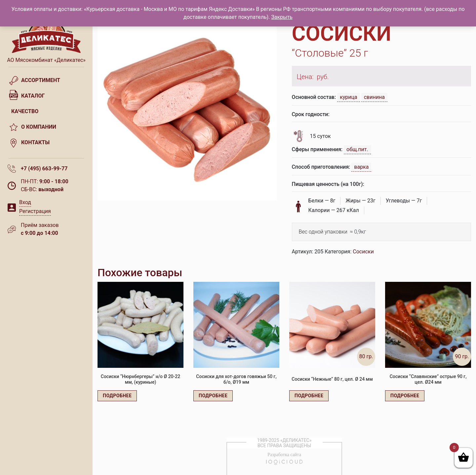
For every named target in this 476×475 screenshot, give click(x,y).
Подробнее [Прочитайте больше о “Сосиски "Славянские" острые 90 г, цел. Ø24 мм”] (405, 396)
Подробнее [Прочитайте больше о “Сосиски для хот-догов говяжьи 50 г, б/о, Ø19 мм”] (213, 396)
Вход (25, 202)
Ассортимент (41, 80)
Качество (25, 111)
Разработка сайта (284, 455)
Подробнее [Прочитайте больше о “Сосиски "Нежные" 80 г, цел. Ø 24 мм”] (309, 396)
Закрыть (282, 17)
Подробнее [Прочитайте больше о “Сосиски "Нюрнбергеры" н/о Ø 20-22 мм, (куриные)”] (117, 396)
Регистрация (35, 211)
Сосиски (363, 252)
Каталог (33, 96)
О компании (39, 127)
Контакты (35, 142)
